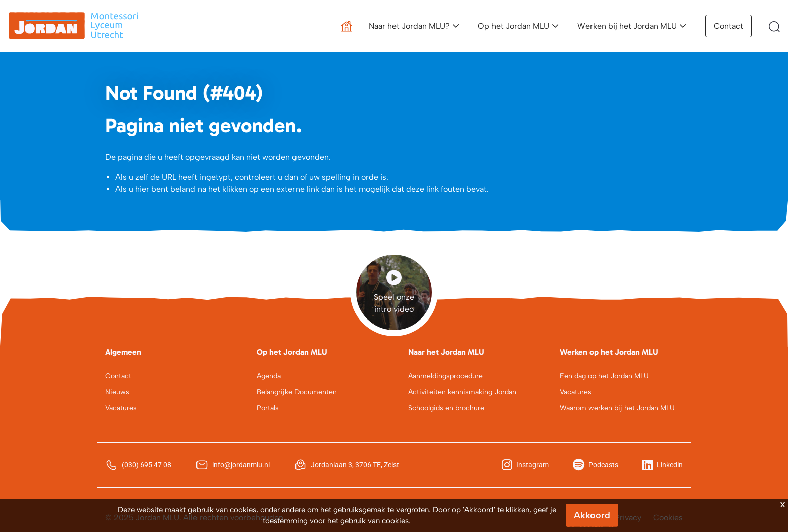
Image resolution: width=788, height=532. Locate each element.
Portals (268, 408)
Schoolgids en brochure (446, 408)
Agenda (269, 376)
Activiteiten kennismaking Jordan (462, 392)
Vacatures (121, 408)
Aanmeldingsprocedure (446, 376)
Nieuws (117, 392)
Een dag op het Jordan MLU (604, 376)
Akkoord (592, 515)
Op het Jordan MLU (514, 26)
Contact (728, 26)
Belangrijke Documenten (297, 392)
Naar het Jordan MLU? (409, 26)
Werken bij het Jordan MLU (627, 26)
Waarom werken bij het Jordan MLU (617, 408)
